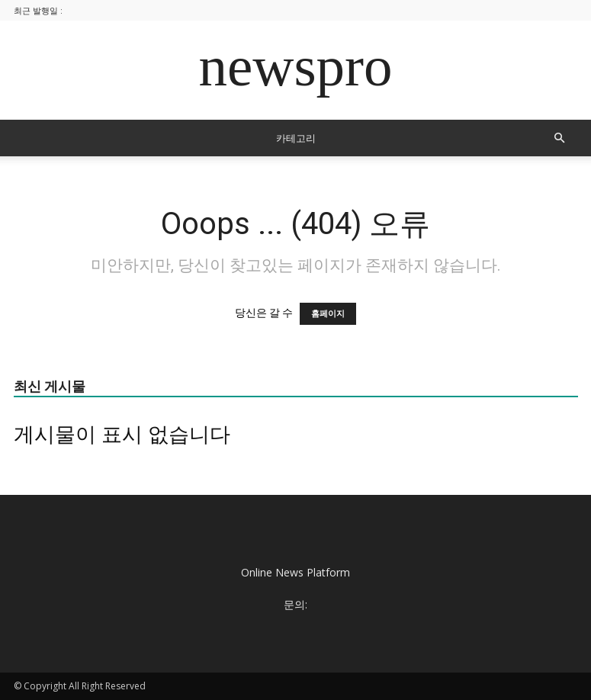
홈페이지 (328, 314)
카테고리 (296, 138)
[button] (560, 138)
